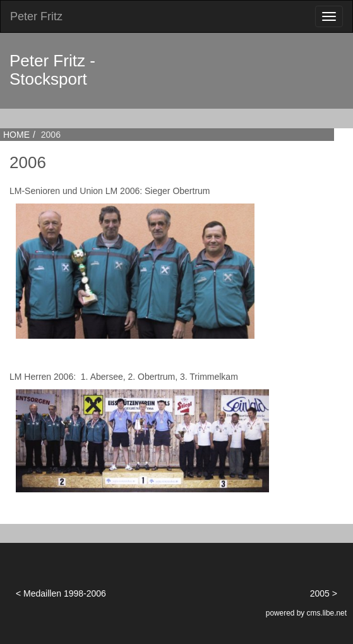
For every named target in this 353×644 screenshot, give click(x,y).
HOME (16, 135)
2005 (320, 593)
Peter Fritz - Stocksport (52, 70)
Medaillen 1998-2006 (65, 593)
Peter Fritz (36, 16)
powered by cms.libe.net (306, 613)
